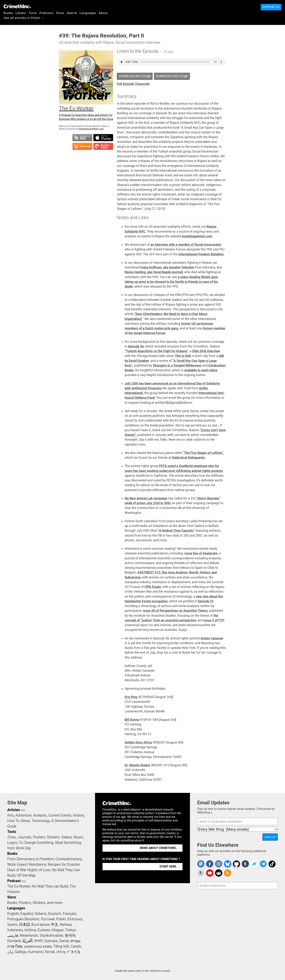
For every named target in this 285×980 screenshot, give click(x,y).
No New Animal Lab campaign (146, 498)
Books (8, 13)
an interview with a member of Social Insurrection (186, 245)
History (79, 815)
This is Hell (183, 356)
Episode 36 (136, 346)
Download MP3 (135, 76)
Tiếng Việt (61, 946)
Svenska (51, 941)
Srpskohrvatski (51, 935)
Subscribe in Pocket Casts (103, 146)
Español (27, 914)
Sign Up (270, 837)
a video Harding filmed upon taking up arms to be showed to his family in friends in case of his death (171, 282)
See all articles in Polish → (24, 18)
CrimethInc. (17, 6)
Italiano (41, 914)
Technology (41, 821)
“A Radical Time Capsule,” (176, 531)
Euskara (44, 930)
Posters (39, 837)
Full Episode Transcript (133, 84)
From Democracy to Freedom (31, 859)
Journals (25, 837)
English (13, 914)
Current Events (60, 815)
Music (78, 837)
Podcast (14, 881)
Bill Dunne (132, 720)
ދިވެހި (10, 952)
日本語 (25, 924)
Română (14, 941)
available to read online (201, 370)
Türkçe (70, 930)
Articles (14, 810)
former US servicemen (197, 324)
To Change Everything (36, 843)
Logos (12, 843)
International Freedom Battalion (201, 254)
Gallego (21, 952)
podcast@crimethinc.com (91, 129)
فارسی (13, 935)
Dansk (64, 941)
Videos (67, 837)
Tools (33, 13)
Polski (61, 919)
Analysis (40, 815)
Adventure (24, 815)
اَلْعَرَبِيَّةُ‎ (27, 941)
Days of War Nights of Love (29, 870)
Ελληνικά (75, 919)
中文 (55, 924)
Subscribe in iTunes (103, 138)
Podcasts (47, 13)
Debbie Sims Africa (138, 742)
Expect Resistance (32, 864)
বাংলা (38, 941)
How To (13, 821)
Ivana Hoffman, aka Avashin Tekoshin (167, 267)
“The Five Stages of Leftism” (203, 453)
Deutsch (55, 914)
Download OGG (172, 76)
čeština (30, 930)
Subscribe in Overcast (82, 146)
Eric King (131, 697)
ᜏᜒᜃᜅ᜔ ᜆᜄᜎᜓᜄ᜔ (68, 952)
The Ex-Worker (19, 886)
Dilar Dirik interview (206, 351)
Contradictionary (69, 859)
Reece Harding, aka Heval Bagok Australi (154, 272)
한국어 (70, 935)
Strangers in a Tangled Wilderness (177, 365)
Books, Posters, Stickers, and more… (36, 903)
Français (70, 914)
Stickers (53, 837)
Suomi (12, 924)
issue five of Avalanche (201, 553)
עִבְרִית (76, 941)
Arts (11, 815)
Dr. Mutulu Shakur (138, 765)
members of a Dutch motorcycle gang (151, 328)
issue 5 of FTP (214, 620)
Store (60, 13)
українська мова (38, 946)
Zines (12, 837)
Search (72, 13)
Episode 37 (206, 601)
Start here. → (170, 867)
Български (41, 924)
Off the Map (26, 875)
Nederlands (29, 935)
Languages (88, 13)
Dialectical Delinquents (188, 458)
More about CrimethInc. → (160, 848)
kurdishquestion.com (197, 236)
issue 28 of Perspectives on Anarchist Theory (175, 611)
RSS (23, 810)
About (103, 13)
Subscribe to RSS (82, 138)
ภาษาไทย (15, 946)
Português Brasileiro (23, 919)
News (26, 821)
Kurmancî (36, 952)
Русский (48, 919)
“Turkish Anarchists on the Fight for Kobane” (156, 351)
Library (21, 13)
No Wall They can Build (50, 886)
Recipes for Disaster (64, 864)
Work (11, 864)
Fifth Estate (153, 587)
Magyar (58, 930)
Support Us (271, 7)
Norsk (50, 952)
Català (76, 946)
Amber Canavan (212, 638)
